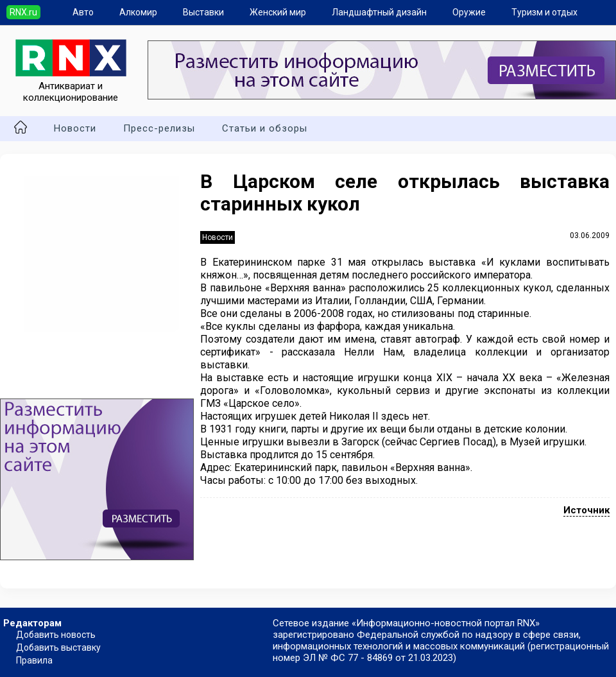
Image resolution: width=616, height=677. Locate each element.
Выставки (203, 12)
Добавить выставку (58, 647)
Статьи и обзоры (265, 128)
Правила (34, 660)
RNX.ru (23, 12)
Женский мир (278, 12)
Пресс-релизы (159, 128)
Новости (75, 128)
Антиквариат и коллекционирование (71, 86)
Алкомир (138, 12)
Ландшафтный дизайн (379, 12)
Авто (83, 12)
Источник (586, 510)
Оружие (469, 12)
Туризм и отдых (544, 12)
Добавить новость (56, 635)
